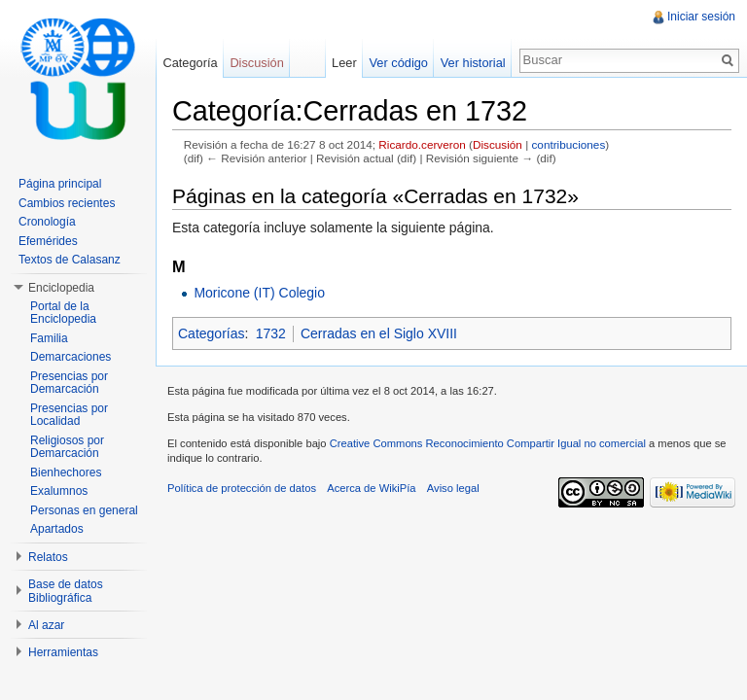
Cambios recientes (67, 203)
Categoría (190, 63)
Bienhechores (66, 472)
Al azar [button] (46, 625)
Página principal (60, 184)
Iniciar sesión (701, 17)
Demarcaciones (71, 357)
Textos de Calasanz (70, 260)
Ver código (398, 63)
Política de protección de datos (242, 488)
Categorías (211, 333)
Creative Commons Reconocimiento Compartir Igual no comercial (488, 443)
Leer (344, 63)
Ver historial (473, 63)
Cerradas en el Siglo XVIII (379, 333)
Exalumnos (59, 491)
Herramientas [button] (63, 652)
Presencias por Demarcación (69, 383)
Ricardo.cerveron (422, 144)
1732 (271, 333)
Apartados (57, 529)
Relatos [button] (48, 557)
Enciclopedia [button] (61, 288)
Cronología (47, 222)
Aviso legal (453, 488)
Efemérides (48, 241)
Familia (49, 338)
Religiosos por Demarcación (67, 447)
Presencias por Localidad (69, 415)
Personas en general (84, 510)
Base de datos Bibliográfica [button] (66, 591)
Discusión (498, 144)
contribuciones (568, 144)
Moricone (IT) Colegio (259, 293)
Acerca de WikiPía (371, 488)
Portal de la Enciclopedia (63, 313)
